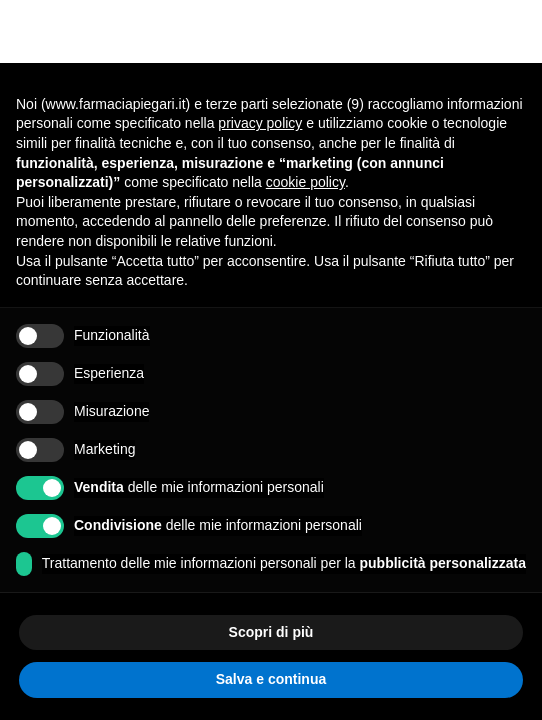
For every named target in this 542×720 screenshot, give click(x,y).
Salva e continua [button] (271, 679)
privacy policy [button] (260, 123)
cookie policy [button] (305, 182)
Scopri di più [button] (271, 632)
